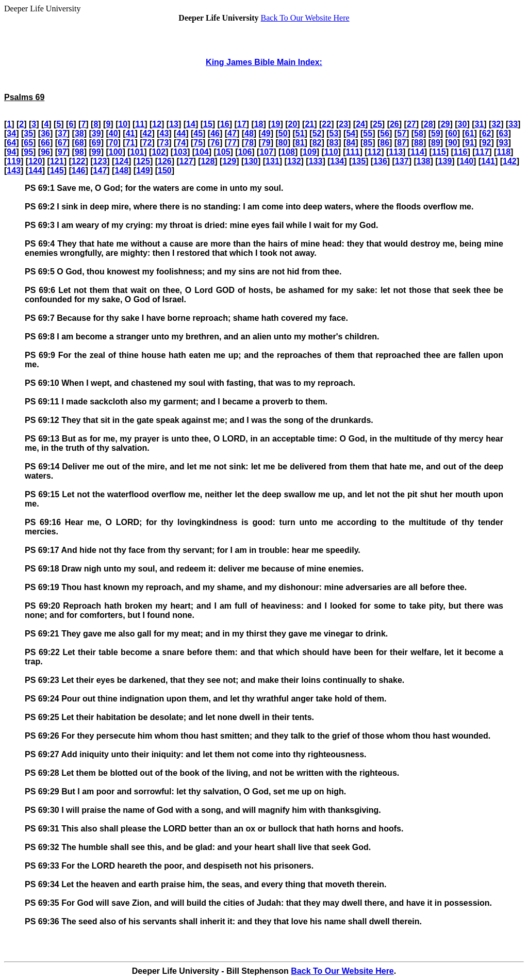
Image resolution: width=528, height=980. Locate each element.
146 (79, 170)
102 (159, 152)
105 (224, 152)
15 (208, 124)
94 (11, 152)
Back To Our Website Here (305, 18)
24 (360, 124)
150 (165, 170)
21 (309, 124)
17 (242, 124)
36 (45, 133)
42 (147, 133)
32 (496, 124)
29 (445, 124)
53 (334, 133)
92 (487, 143)
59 (436, 133)
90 (453, 143)
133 (316, 161)
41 (130, 133)
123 (100, 161)
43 (164, 133)
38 (79, 133)
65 (28, 143)
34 (11, 133)
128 (208, 161)
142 (510, 161)
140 (466, 161)
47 (232, 133)
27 (411, 124)
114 (417, 152)
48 (249, 133)
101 (137, 152)
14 (191, 124)
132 (294, 161)
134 (337, 161)
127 (186, 161)
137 (402, 161)
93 (504, 143)
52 (317, 133)
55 (368, 133)
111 (353, 152)
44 (181, 133)
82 (317, 143)
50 (283, 133)
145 (57, 170)
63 (504, 133)
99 (96, 152)
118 (504, 152)
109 (310, 152)
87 (402, 143)
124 (121, 161)
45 (198, 133)
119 (14, 161)
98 (79, 152)
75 (198, 143)
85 (368, 143)
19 (276, 124)
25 (377, 124)
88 (419, 143)
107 (266, 152)
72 (147, 143)
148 (121, 170)
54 (351, 133)
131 (273, 161)
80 (283, 143)
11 (140, 124)
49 (266, 133)
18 (259, 124)
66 (45, 143)
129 (229, 161)
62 (487, 133)
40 (113, 133)
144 (35, 170)
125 (143, 161)
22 (326, 124)
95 (28, 152)
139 (445, 161)
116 (461, 152)
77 (232, 143)
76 (215, 143)
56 (385, 133)
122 (79, 161)
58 (419, 133)
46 (215, 133)
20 (293, 124)
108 (288, 152)
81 (300, 143)
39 (96, 133)
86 (385, 143)
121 (57, 161)
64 (11, 143)
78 (249, 143)
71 (130, 143)
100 (116, 152)
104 (202, 152)
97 (62, 152)
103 (180, 152)
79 (266, 143)
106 (245, 152)
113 (396, 152)
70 (113, 143)
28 (428, 124)
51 (300, 133)
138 (424, 161)
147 (100, 170)
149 (143, 170)
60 (453, 133)
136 (380, 161)
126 (165, 161)
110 (331, 152)
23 (343, 124)
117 (482, 152)
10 (123, 124)
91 (470, 143)
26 (394, 124)
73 (164, 143)
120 (35, 161)
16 (225, 124)
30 (463, 124)
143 (14, 170)
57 (402, 133)
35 (28, 133)
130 (251, 161)
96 (45, 152)
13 (174, 124)
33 (513, 124)
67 (62, 143)
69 (96, 143)
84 (351, 143)
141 (488, 161)
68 (79, 143)
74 (181, 143)
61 (470, 133)
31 (480, 124)
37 (62, 133)
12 (157, 124)
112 (375, 152)
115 (439, 152)
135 (359, 161)
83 (334, 143)
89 (436, 143)
